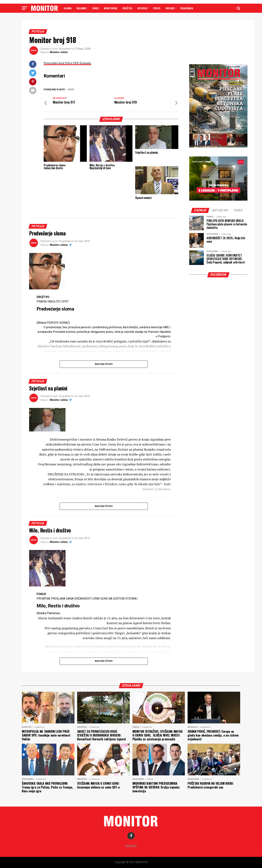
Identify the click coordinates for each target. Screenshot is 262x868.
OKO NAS (170, 8)
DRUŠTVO (127, 8)
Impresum (131, 846)
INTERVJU (142, 8)
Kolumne (81, 8)
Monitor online (59, 52)
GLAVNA (68, 8)
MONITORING (111, 8)
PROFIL (157, 8)
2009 (72, 90)
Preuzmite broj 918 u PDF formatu (68, 63)
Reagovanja (187, 8)
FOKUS (96, 8)
